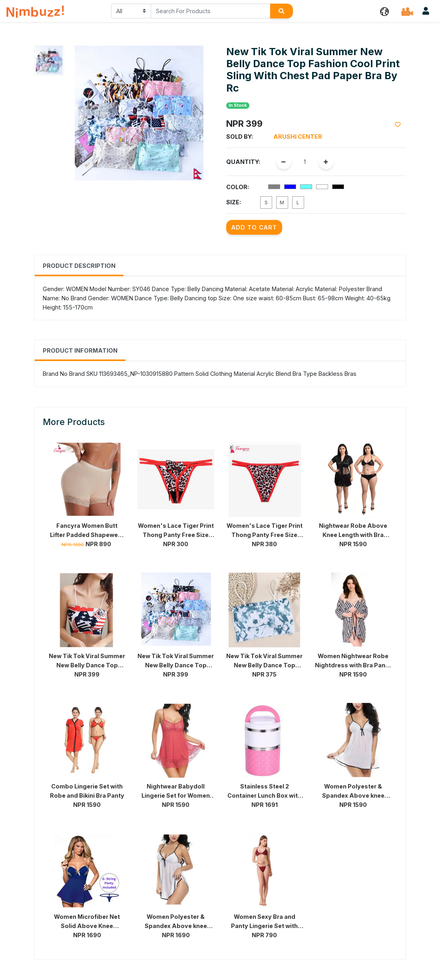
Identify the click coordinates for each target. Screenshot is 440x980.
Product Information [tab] (80, 350)
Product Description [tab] (79, 266)
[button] (384, 11)
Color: (238, 187)
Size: (234, 202)
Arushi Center (298, 137)
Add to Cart (254, 227)
